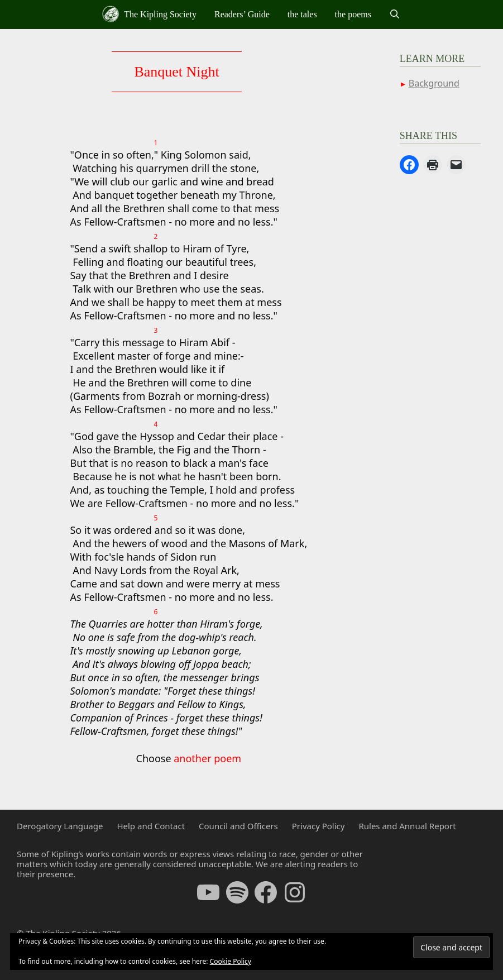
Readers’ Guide (242, 14)
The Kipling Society (149, 14)
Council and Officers (238, 826)
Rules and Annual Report (407, 826)
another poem (207, 758)
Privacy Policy (318, 826)
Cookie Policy (231, 961)
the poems (353, 14)
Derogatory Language (60, 826)
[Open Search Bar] (395, 15)
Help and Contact (151, 826)
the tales (302, 14)
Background (434, 83)
